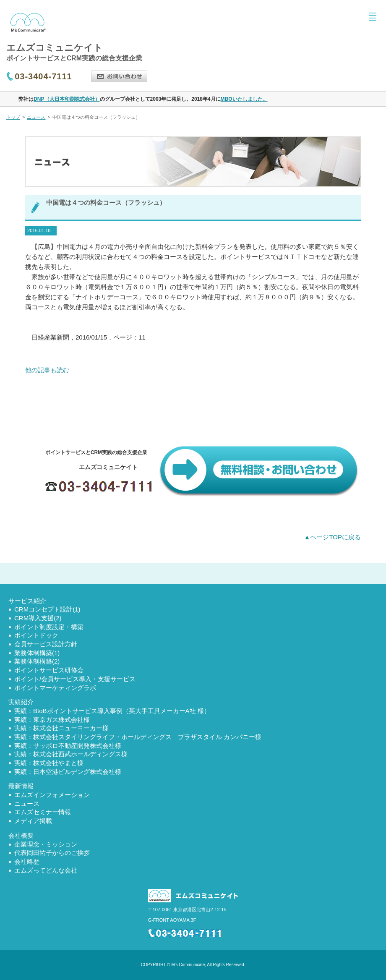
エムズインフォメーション (52, 795)
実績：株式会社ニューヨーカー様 (61, 728)
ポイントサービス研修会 (49, 670)
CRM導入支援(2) (38, 618)
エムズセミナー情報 (43, 812)
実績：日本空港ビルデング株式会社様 (68, 772)
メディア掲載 (33, 821)
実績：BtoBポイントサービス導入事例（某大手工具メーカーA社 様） (112, 711)
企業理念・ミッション (46, 844)
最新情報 (21, 786)
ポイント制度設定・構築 (49, 627)
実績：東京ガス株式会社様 (52, 720)
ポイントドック (36, 635)
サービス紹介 (27, 601)
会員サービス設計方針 (46, 644)
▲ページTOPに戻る (333, 537)
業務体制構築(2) (37, 661)
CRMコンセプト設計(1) (47, 609)
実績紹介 (21, 702)
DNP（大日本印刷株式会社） (67, 99)
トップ (13, 117)
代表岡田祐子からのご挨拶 (52, 853)
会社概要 (21, 835)
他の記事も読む (47, 370)
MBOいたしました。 (244, 99)
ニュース (36, 117)
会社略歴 (27, 861)
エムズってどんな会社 (46, 870)
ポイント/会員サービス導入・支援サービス (75, 679)
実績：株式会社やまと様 (49, 763)
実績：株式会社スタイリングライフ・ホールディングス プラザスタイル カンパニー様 (138, 737)
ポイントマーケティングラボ (55, 688)
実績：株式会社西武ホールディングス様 (71, 754)
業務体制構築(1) (37, 653)
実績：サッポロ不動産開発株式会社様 (68, 746)
